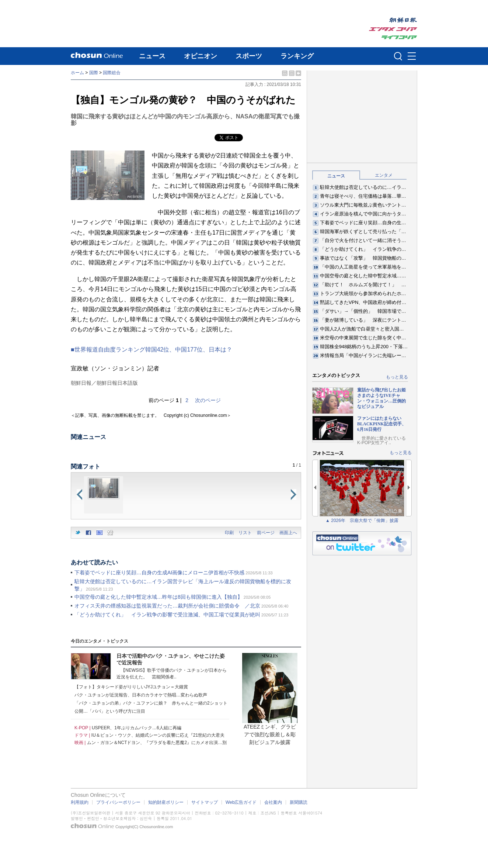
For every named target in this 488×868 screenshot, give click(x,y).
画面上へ (288, 533)
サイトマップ (205, 802)
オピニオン (201, 56)
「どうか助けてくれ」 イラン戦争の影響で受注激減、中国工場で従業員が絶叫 (167, 615)
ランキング (297, 56)
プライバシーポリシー (118, 802)
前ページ (266, 533)
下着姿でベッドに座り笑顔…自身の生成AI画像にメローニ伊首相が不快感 (159, 573)
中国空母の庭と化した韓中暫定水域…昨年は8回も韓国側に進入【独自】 (158, 597)
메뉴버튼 (412, 56)
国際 (94, 73)
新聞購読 (299, 802)
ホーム (77, 73)
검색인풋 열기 (398, 56)
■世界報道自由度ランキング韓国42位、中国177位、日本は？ (151, 350)
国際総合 (112, 73)
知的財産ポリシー (166, 802)
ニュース (152, 56)
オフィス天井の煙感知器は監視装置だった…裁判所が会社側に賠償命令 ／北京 (167, 606)
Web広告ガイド (241, 802)
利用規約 (80, 802)
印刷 (229, 533)
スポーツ (249, 56)
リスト (245, 533)
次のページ (208, 400)
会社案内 (273, 802)
